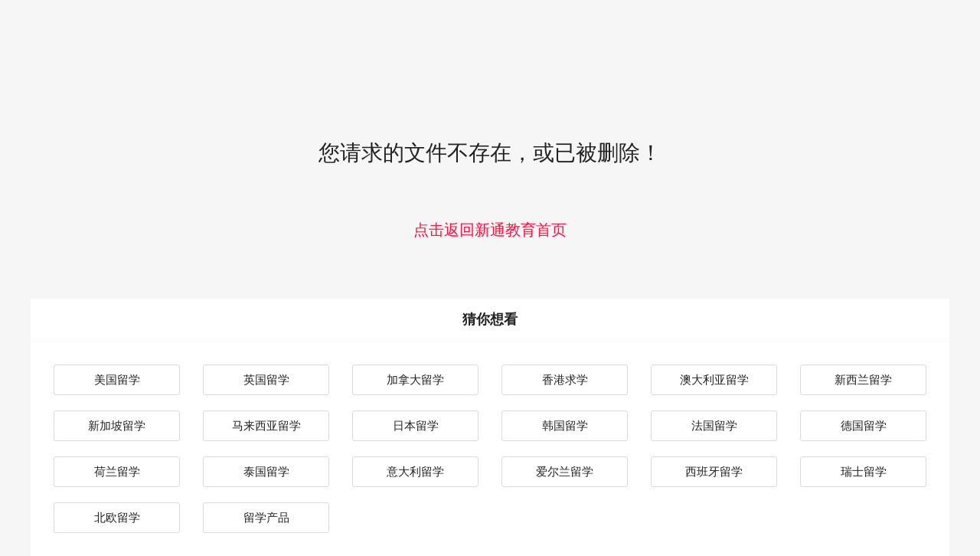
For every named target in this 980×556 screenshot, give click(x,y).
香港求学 (565, 379)
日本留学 (416, 425)
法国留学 (714, 425)
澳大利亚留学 (714, 379)
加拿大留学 (415, 379)
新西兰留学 (863, 379)
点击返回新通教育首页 (490, 230)
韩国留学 (565, 425)
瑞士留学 (864, 471)
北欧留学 (117, 517)
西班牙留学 (714, 471)
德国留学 (864, 425)
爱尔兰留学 (565, 471)
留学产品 (266, 517)
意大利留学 (415, 471)
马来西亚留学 (266, 425)
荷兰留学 (117, 471)
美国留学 (117, 379)
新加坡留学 (117, 425)
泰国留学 (266, 471)
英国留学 (266, 379)
